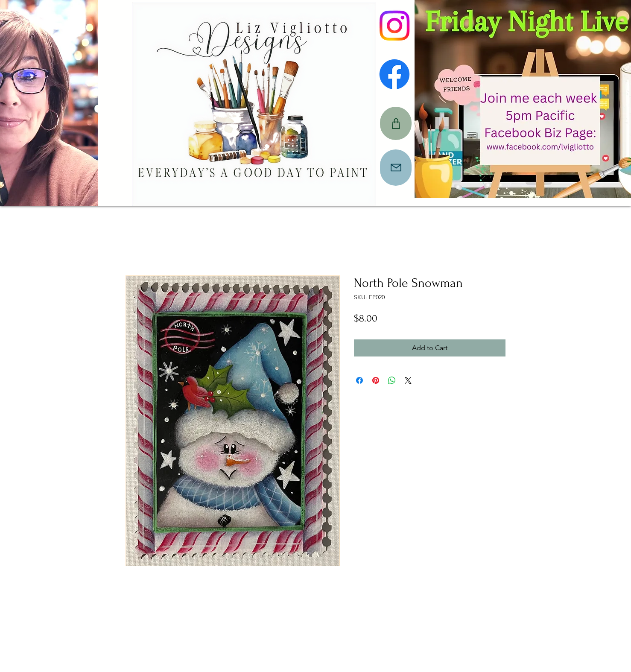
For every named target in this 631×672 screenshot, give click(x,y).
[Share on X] (408, 380)
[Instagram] (394, 26)
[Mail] (396, 168)
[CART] (396, 123)
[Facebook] (394, 74)
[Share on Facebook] (359, 380)
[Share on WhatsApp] (392, 380)
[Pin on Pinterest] (376, 380)
